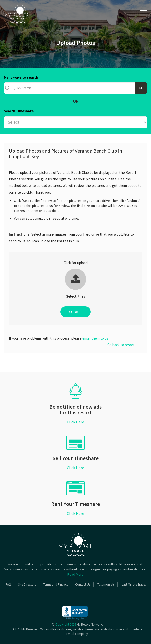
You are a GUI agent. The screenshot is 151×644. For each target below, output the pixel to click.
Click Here (75, 422)
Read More (75, 574)
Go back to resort (121, 345)
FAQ (8, 585)
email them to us (95, 338)
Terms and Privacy (56, 585)
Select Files (76, 296)
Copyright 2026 (66, 624)
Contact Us (83, 585)
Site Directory (27, 585)
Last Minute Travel (134, 585)
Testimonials (106, 585)
